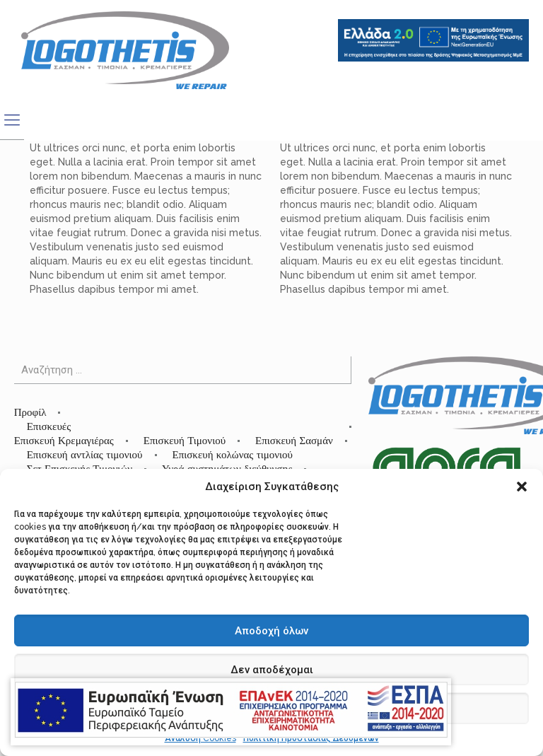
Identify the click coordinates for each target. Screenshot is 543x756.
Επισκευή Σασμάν (294, 440)
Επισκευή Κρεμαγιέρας (64, 440)
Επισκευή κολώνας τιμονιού (233, 454)
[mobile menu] (12, 120)
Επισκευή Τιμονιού (185, 440)
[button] (522, 487)
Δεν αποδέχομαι (272, 670)
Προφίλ (30, 412)
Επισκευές (49, 426)
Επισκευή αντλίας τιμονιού (85, 454)
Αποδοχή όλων (271, 631)
